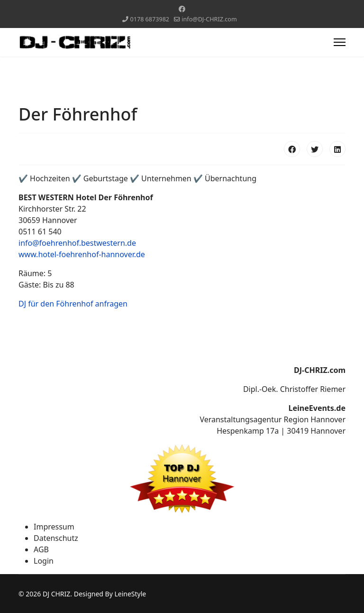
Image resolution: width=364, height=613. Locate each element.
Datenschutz (56, 538)
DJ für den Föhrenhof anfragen (73, 304)
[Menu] (340, 42)
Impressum (54, 527)
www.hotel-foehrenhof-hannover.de (82, 254)
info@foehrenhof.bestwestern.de (77, 243)
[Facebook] (182, 9)
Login (44, 561)
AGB (41, 549)
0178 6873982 (150, 19)
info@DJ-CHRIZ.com (209, 19)
